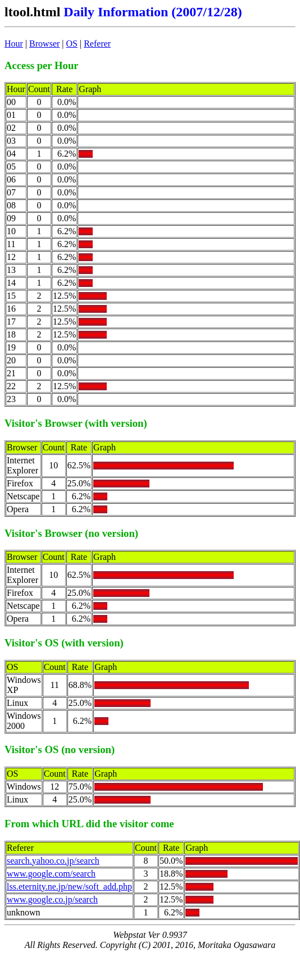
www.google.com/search (51, 874)
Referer (97, 44)
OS (72, 44)
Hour (14, 44)
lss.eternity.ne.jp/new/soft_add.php (69, 886)
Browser (44, 44)
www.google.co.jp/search (52, 899)
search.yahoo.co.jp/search (53, 861)
